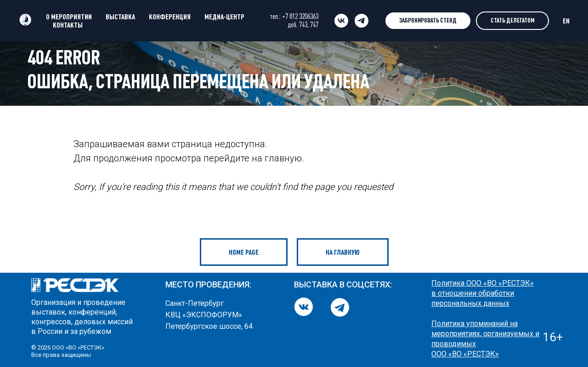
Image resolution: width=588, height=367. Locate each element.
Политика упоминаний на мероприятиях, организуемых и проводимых (485, 334)
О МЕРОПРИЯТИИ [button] (69, 17)
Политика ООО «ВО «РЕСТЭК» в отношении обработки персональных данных (483, 293)
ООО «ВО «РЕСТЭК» (465, 354)
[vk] (341, 21)
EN (566, 21)
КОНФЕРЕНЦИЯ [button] (170, 17)
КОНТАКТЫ (68, 25)
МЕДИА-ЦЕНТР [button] (224, 17)
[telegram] (362, 21)
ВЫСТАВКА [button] (120, 17)
